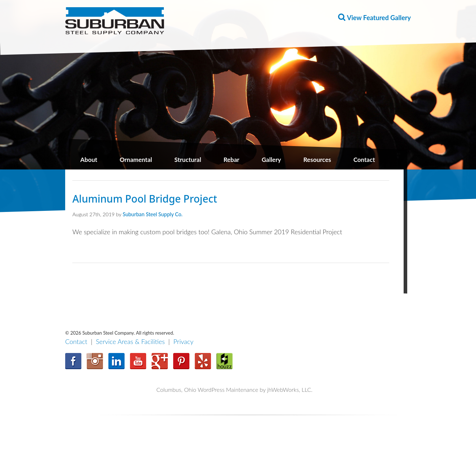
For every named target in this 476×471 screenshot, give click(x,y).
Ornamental (136, 160)
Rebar (232, 160)
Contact (364, 160)
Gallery (271, 160)
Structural (188, 160)
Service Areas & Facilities (130, 341)
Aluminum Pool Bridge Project (145, 199)
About (89, 160)
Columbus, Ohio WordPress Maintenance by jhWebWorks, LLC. (234, 390)
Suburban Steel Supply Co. (153, 214)
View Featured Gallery (379, 18)
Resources (317, 160)
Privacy (184, 341)
